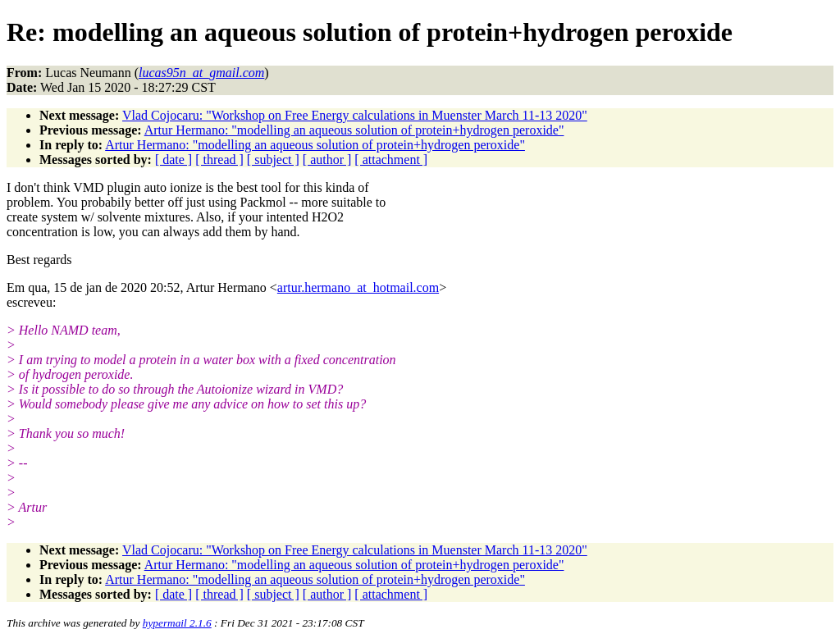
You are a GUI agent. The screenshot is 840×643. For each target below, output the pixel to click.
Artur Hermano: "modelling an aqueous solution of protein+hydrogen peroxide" (354, 130)
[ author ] (327, 160)
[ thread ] (219, 160)
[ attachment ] (391, 160)
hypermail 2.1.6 (177, 623)
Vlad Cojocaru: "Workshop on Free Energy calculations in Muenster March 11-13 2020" (355, 115)
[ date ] (173, 160)
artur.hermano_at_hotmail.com (358, 287)
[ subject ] (273, 160)
